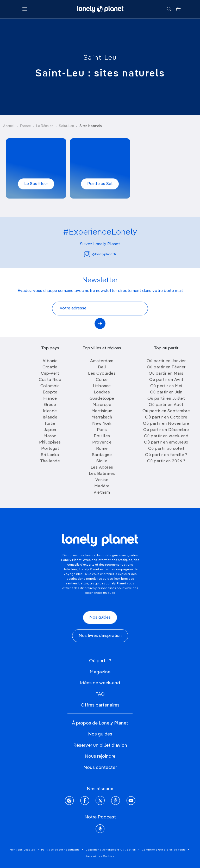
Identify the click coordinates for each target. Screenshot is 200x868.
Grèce (50, 405)
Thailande (50, 461)
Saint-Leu (100, 58)
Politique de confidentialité (60, 850)
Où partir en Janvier (166, 361)
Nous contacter (100, 768)
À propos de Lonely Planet (100, 723)
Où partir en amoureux (166, 442)
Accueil (9, 126)
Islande (50, 417)
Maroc (50, 436)
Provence (102, 442)
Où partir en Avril (166, 380)
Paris (102, 430)
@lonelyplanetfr (100, 254)
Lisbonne (102, 386)
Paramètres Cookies (100, 856)
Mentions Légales (22, 850)
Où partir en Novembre (166, 424)
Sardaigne (102, 455)
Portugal (50, 449)
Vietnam (102, 493)
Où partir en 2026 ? (166, 461)
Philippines (50, 442)
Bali (102, 367)
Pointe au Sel (100, 184)
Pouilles (102, 436)
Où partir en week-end (166, 436)
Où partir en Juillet (166, 399)
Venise (102, 480)
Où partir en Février (166, 367)
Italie (50, 424)
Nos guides (100, 618)
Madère (102, 486)
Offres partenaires (100, 705)
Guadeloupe (102, 399)
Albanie (50, 361)
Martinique (102, 411)
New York (102, 424)
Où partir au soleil (166, 449)
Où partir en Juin (166, 392)
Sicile (102, 461)
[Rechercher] (169, 9)
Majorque (102, 405)
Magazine (100, 672)
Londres (102, 392)
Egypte (50, 392)
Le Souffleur (36, 184)
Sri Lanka (50, 455)
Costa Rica (50, 380)
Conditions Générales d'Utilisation (111, 850)
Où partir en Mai (166, 386)
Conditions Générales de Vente (164, 850)
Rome (102, 449)
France (25, 126)
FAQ (100, 694)
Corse (102, 380)
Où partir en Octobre (166, 417)
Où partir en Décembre (166, 430)
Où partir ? (100, 661)
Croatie (50, 367)
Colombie (50, 386)
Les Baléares (102, 474)
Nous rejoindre (100, 756)
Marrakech (102, 417)
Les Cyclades (102, 374)
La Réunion (45, 126)
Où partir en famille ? (166, 455)
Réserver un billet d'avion (100, 745)
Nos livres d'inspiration (100, 636)
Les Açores (102, 468)
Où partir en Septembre (166, 411)
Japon (50, 430)
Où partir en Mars (166, 374)
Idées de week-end (100, 683)
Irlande (50, 411)
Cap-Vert (50, 374)
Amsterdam (102, 361)
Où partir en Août (166, 405)
